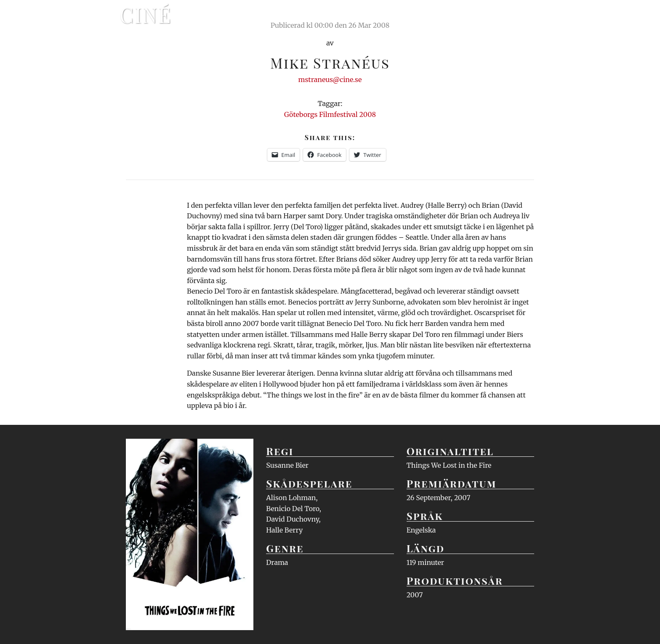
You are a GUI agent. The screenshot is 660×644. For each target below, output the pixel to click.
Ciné (146, 15)
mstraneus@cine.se (330, 80)
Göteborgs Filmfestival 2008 (330, 114)
